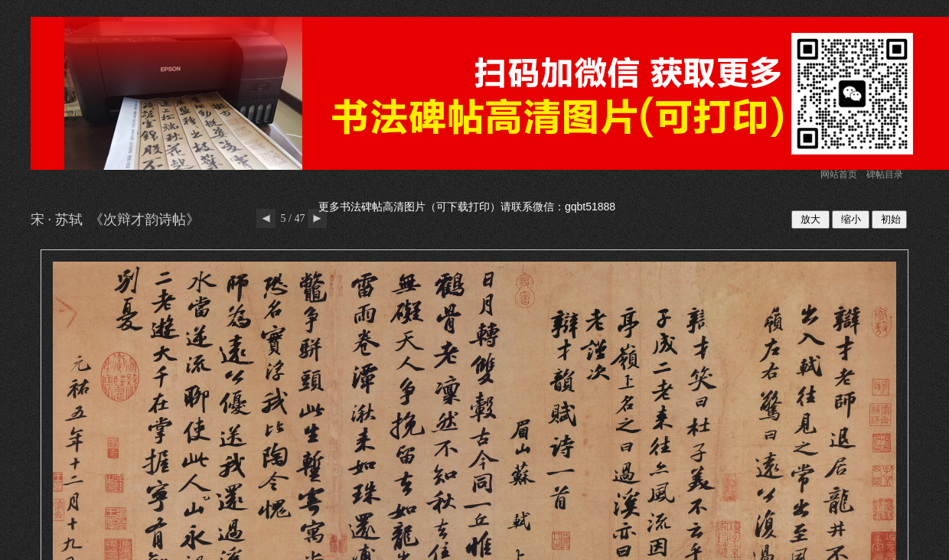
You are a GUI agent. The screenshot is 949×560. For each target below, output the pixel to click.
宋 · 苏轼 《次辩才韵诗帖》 (115, 220)
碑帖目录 (885, 174)
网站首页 (839, 174)
